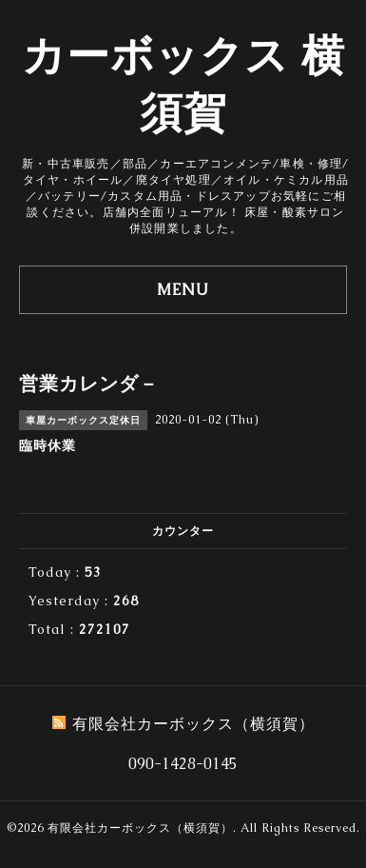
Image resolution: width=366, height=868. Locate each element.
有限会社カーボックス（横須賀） (140, 828)
